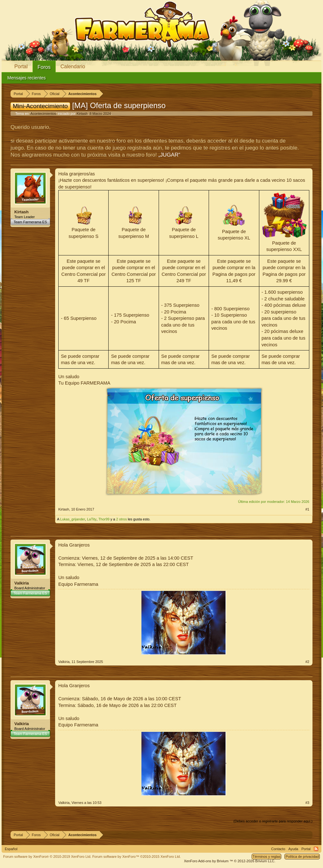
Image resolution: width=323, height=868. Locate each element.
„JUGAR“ (169, 155)
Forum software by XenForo (47, 857)
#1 (307, 509)
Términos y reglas (266, 857)
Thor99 (104, 519)
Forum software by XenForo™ (137, 857)
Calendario (73, 66)
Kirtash (82, 114)
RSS (316, 849)
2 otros (122, 519)
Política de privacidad (302, 857)
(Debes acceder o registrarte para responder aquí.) (273, 821)
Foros (44, 67)
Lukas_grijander (73, 519)
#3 (307, 803)
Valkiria (22, 583)
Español (11, 849)
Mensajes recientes (27, 78)
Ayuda (293, 849)
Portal (21, 66)
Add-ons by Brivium (230, 861)
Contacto (278, 849)
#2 (307, 662)
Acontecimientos (43, 114)
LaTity (92, 519)
